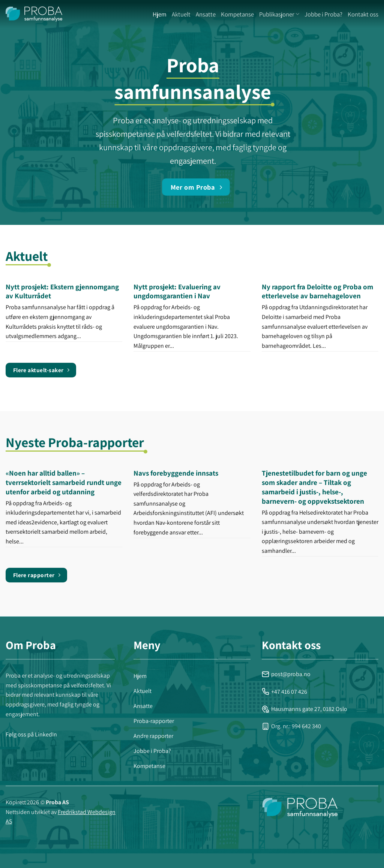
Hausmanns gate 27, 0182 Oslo (304, 709)
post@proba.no (286, 674)
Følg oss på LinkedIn (31, 734)
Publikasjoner (279, 14)
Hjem (160, 14)
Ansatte (206, 14)
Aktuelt (181, 14)
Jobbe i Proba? (323, 14)
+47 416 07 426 (284, 692)
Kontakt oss (363, 14)
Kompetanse (237, 14)
